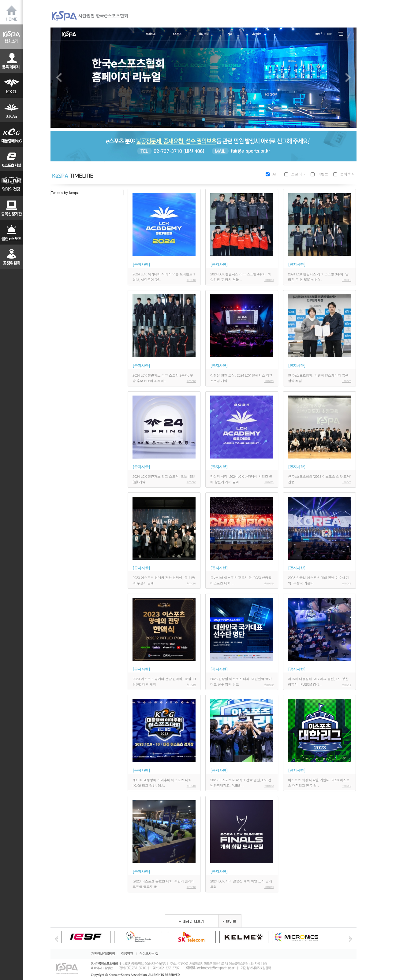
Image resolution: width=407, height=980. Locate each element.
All (274, 174)
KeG (11, 134)
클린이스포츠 (11, 232)
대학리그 (11, 159)
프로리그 (298, 174)
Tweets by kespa (65, 192)
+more (191, 280)
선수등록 (11, 61)
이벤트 (323, 174)
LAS (11, 110)
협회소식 (347, 174)
